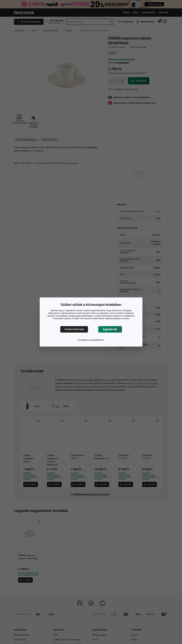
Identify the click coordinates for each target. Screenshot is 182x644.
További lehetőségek (74, 329)
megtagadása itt (97, 340)
